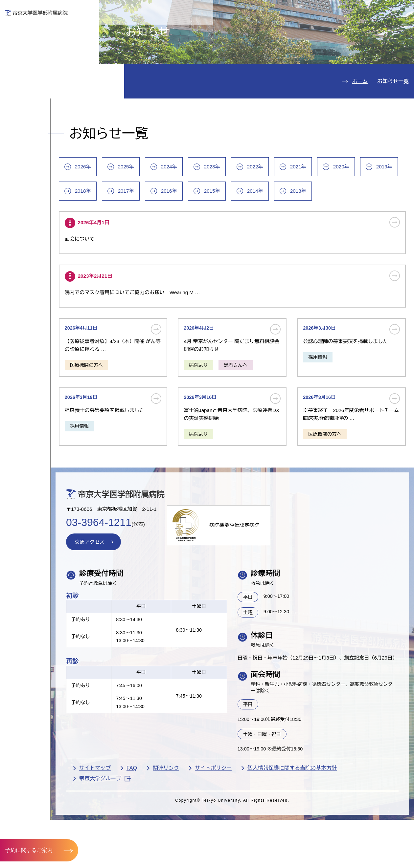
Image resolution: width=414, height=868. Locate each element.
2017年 (206, 234)
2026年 (118, 209)
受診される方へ (159, 28)
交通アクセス (34, 122)
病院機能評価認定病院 (273, 578)
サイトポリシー (246, 835)
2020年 (382, 209)
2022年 (294, 209)
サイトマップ (128, 835)
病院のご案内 (34, 102)
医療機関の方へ (300, 28)
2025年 (162, 209)
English (363, 9)
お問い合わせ (315, 9)
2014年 (338, 234)
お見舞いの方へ (230, 28)
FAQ (165, 835)
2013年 (382, 234)
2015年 (294, 234)
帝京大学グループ (138, 846)
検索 (401, 9)
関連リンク (199, 835)
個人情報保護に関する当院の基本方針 (325, 835)
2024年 (206, 209)
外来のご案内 (34, 43)
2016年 (250, 234)
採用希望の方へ (371, 28)
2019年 (118, 234)
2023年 (250, 209)
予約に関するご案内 (29, 850)
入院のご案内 (34, 63)
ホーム (360, 119)
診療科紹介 (30, 82)
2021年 (338, 209)
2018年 (162, 234)
